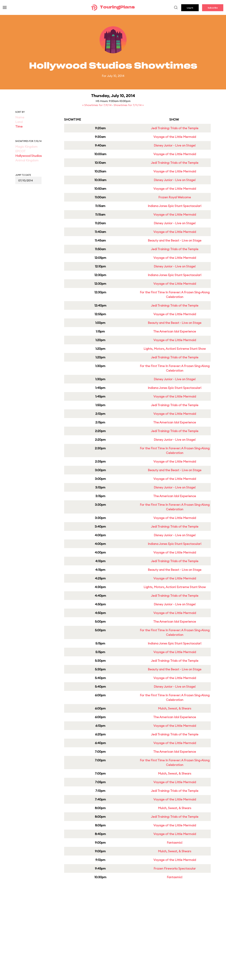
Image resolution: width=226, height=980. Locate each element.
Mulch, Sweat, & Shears (175, 708)
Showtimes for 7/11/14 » (129, 105)
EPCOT (20, 151)
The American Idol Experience (175, 331)
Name (20, 117)
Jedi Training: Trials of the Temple (175, 128)
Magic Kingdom (26, 147)
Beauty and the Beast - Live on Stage (175, 240)
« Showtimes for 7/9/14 (97, 105)
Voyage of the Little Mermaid (175, 137)
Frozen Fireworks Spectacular (175, 868)
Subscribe (213, 8)
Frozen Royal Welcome (175, 197)
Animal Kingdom (27, 160)
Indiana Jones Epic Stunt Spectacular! (175, 206)
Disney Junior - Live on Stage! (175, 145)
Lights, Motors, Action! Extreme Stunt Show (175, 349)
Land (19, 122)
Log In (190, 8)
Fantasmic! (175, 843)
